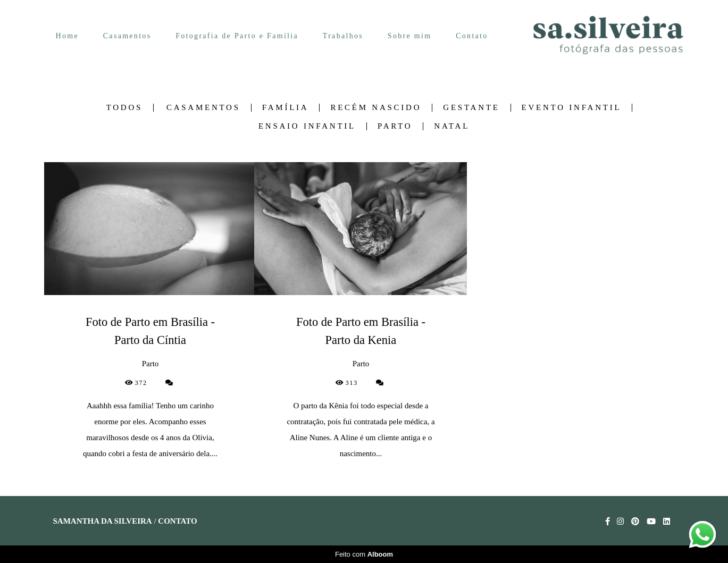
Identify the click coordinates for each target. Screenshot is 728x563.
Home (67, 36)
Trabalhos (343, 36)
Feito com (364, 554)
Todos (124, 108)
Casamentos (127, 36)
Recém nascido (376, 108)
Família (286, 108)
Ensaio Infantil (307, 126)
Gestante (471, 108)
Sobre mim (410, 36)
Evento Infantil (572, 108)
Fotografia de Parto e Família (237, 36)
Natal (452, 126)
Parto (395, 126)
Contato (472, 36)
